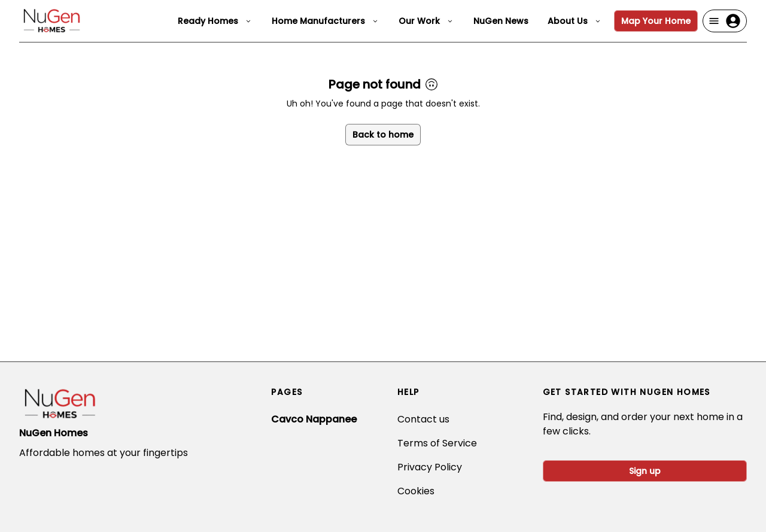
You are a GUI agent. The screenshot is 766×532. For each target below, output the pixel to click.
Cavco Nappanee (314, 419)
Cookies (416, 491)
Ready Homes (215, 21)
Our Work (426, 21)
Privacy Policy (430, 467)
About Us (575, 21)
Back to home (383, 135)
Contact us (423, 419)
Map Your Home (656, 21)
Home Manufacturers (326, 21)
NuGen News (501, 21)
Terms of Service (437, 443)
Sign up (645, 471)
